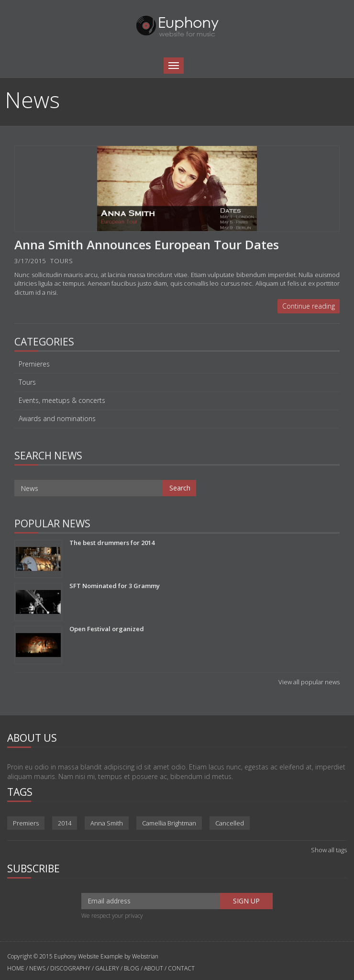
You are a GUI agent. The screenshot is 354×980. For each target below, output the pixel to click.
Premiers (26, 823)
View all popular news (309, 682)
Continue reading (309, 306)
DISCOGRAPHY (70, 968)
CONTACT (181, 968)
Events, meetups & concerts (62, 401)
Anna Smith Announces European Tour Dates (147, 245)
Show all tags (329, 850)
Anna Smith (107, 823)
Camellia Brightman (169, 823)
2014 (65, 823)
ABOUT (154, 968)
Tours (27, 382)
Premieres (34, 364)
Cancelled (230, 823)
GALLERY (107, 968)
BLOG (132, 968)
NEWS (37, 968)
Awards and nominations (57, 419)
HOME (17, 968)
